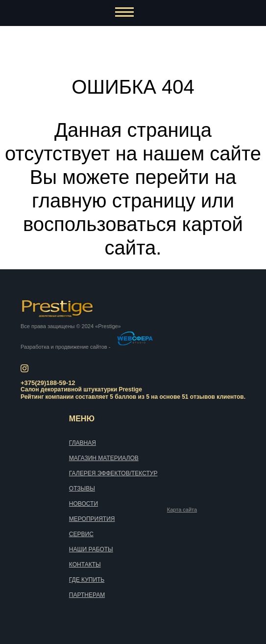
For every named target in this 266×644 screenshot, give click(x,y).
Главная (83, 443)
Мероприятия (92, 519)
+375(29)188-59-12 (48, 383)
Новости (84, 504)
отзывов (203, 397)
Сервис (81, 534)
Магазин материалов (104, 458)
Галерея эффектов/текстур (113, 473)
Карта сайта (182, 510)
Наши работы (91, 549)
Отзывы (82, 489)
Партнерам (87, 595)
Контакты (85, 565)
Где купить (87, 580)
